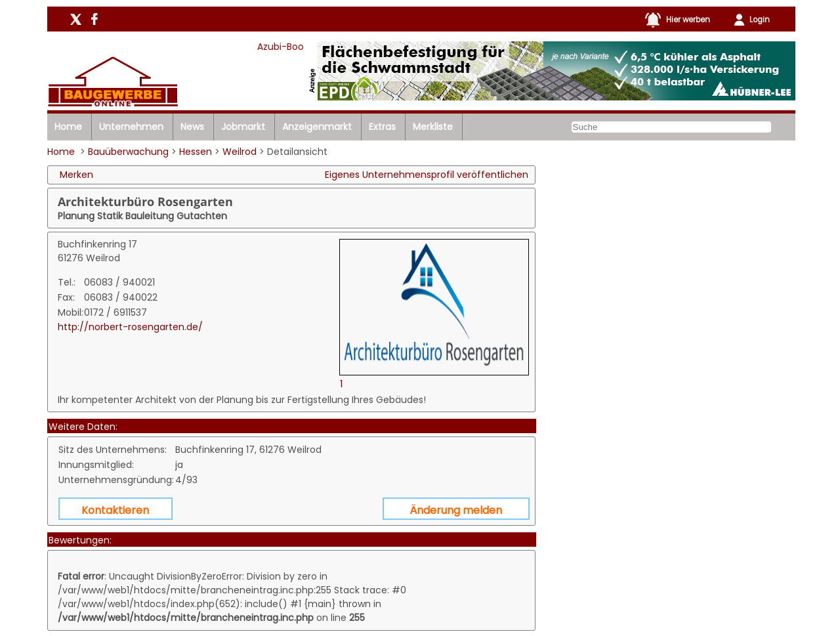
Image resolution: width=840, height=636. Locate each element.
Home (68, 127)
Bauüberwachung (128, 152)
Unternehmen (131, 127)
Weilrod (240, 152)
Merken (76, 175)
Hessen (196, 152)
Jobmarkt (243, 127)
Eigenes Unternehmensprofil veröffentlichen (427, 175)
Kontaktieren (115, 510)
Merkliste (433, 127)
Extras (382, 127)
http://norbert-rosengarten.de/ (130, 327)
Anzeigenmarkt (317, 127)
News (192, 127)
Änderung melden (456, 510)
